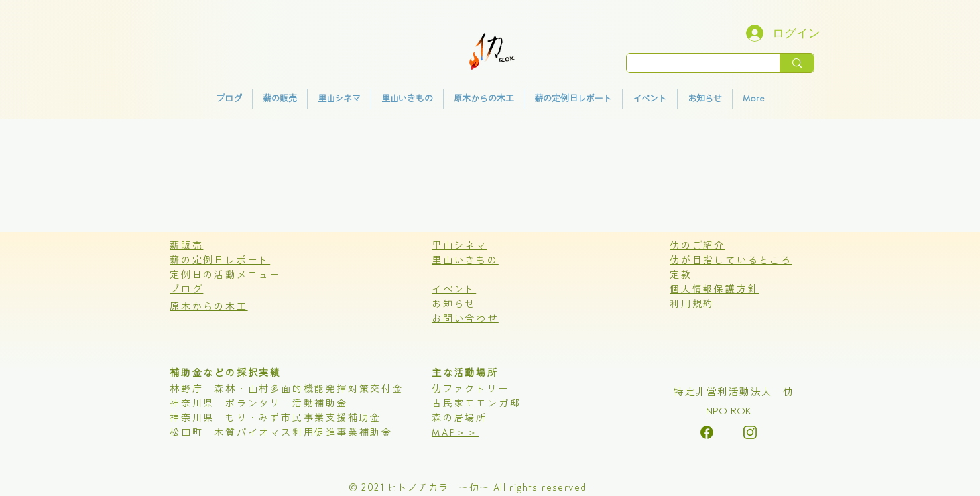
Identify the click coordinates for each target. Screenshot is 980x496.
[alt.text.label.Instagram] (707, 432)
